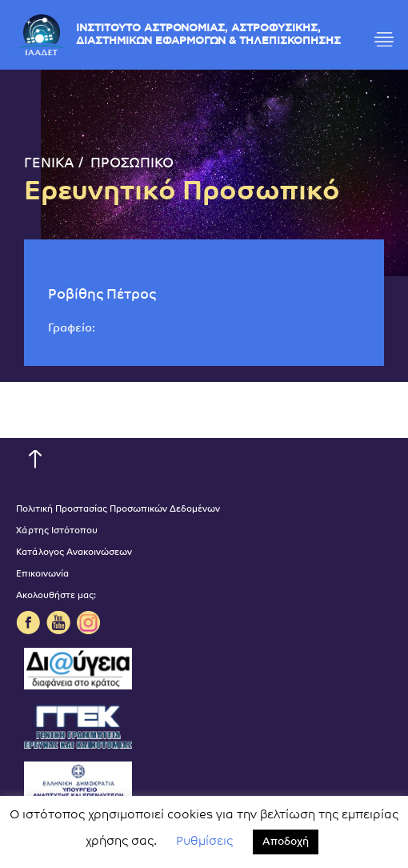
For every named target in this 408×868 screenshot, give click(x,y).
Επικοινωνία (42, 575)
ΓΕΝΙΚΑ (49, 164)
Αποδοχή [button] (286, 842)
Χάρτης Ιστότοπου (57, 531)
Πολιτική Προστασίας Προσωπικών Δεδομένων (118, 510)
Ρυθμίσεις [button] (204, 842)
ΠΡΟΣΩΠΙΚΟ (132, 164)
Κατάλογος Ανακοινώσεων (74, 553)
